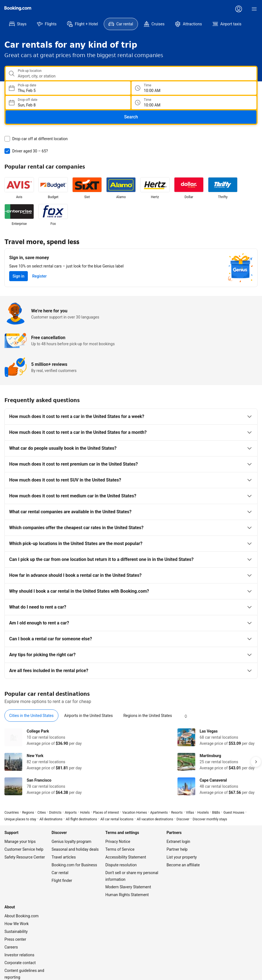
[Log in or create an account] (239, 9)
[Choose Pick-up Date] (118, 88)
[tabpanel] (131, 753)
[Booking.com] (18, 8)
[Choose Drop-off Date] (118, 103)
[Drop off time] (244, 103)
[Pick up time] (244, 88)
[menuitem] (18, 24)
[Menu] (254, 9)
